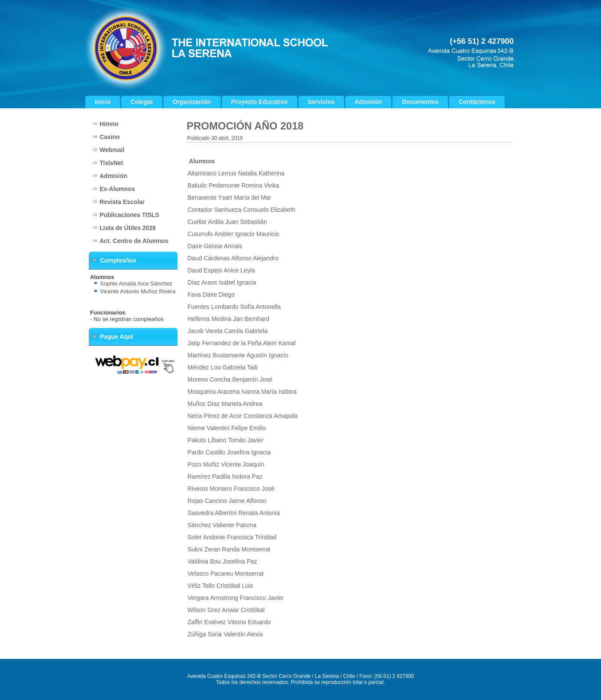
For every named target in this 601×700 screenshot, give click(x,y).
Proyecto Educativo (260, 102)
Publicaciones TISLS (129, 215)
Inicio (103, 102)
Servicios (321, 102)
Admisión (368, 102)
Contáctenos (477, 102)
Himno (109, 124)
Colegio (142, 102)
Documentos (420, 102)
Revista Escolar (122, 202)
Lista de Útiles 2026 (128, 228)
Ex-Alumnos (117, 189)
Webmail (112, 150)
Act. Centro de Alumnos (134, 241)
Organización (192, 102)
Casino (110, 137)
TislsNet (111, 163)
